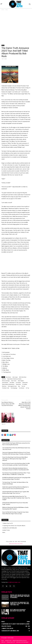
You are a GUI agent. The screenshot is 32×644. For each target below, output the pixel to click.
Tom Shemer (22, 388)
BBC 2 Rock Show (23, 377)
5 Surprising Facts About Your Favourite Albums (14, 526)
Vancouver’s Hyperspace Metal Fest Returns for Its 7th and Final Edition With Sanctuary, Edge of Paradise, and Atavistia (16, 453)
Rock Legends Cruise (12, 386)
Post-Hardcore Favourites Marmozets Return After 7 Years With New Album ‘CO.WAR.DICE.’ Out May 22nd (16, 474)
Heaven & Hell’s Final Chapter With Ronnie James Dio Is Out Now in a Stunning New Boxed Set (16, 444)
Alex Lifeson (8, 377)
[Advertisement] (16, 28)
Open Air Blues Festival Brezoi (8, 384)
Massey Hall (25, 383)
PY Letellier (25, 384)
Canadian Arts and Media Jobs (10, 528)
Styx (19, 386)
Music (7, 10)
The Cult (23, 386)
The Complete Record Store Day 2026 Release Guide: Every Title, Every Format (16, 449)
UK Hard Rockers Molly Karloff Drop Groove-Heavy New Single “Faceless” (15, 503)
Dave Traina (14, 381)
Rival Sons (4, 386)
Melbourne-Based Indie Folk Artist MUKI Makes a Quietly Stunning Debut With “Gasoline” (15, 508)
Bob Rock (4, 379)
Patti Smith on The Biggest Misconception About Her (18, 610)
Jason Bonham (5, 383)
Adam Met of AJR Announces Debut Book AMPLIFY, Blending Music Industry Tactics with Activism (24, 405)
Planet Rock (18, 384)
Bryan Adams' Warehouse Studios (14, 379)
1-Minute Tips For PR (7, 523)
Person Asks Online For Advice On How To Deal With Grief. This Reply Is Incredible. (20, 596)
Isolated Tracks (6, 530)
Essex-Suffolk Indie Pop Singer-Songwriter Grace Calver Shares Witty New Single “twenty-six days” (15, 513)
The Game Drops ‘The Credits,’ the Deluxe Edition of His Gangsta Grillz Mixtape (15, 483)
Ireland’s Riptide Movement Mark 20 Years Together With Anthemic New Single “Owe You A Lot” (16, 492)
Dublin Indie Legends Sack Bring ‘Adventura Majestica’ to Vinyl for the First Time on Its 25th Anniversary (16, 488)
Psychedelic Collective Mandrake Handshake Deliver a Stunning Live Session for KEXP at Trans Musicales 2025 (16, 469)
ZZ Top (27, 388)
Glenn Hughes (21, 381)
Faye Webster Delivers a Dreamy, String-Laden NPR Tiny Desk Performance (8, 404)
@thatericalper (16, 544)
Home (3, 10)
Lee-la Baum (18, 383)
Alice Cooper (15, 377)
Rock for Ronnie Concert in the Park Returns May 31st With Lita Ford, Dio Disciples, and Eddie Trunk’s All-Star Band (16, 464)
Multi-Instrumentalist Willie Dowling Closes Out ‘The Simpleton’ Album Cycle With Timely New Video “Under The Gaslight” (16, 498)
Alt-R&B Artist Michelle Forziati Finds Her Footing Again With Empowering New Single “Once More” (16, 478)
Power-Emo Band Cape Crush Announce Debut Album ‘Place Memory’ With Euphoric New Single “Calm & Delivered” (15, 459)
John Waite (12, 383)
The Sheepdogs (14, 388)
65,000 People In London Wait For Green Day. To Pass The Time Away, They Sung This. (20, 604)
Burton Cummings (6, 381)
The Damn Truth (6, 388)
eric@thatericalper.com (14, 582)
